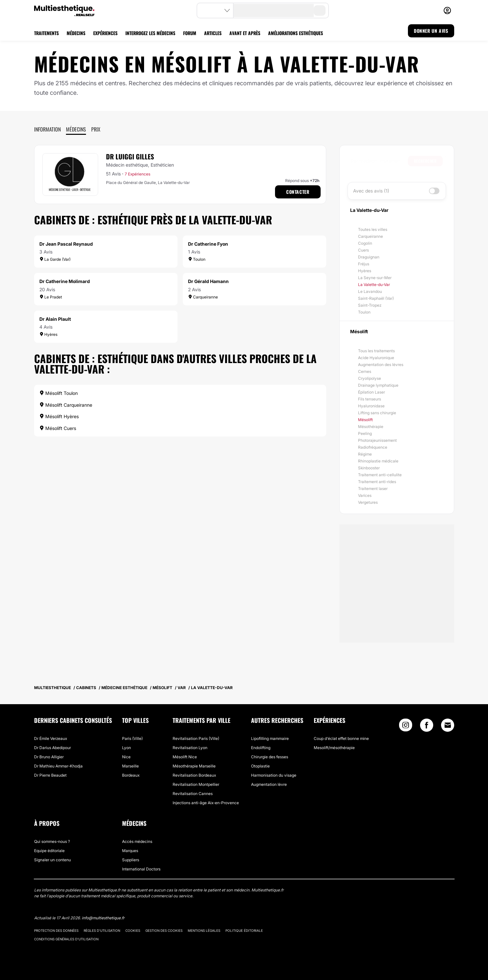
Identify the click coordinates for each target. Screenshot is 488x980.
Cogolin (365, 243)
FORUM (190, 33)
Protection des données (56, 930)
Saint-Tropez (370, 305)
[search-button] (320, 10)
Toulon (364, 312)
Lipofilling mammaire (270, 738)
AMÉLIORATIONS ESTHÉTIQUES (296, 33)
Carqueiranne (371, 236)
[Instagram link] (406, 727)
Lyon (127, 748)
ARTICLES (213, 33)
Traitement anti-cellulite (380, 475)
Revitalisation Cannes (193, 794)
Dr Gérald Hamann (208, 281)
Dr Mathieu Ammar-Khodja (58, 766)
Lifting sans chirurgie (377, 413)
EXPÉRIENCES (105, 33)
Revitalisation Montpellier (196, 784)
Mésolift (365, 420)
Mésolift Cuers (58, 428)
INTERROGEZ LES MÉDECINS (150, 33)
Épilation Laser (371, 392)
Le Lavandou (370, 291)
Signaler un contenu (53, 860)
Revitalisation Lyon (190, 748)
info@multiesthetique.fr (103, 918)
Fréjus (364, 264)
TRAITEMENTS (46, 33)
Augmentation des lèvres (381, 365)
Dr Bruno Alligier (49, 757)
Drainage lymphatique (378, 385)
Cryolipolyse (370, 378)
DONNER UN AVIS (431, 31)
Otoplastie (260, 766)
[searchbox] (379, 161)
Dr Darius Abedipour (53, 748)
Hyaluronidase (371, 406)
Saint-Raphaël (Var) (376, 298)
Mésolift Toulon (59, 393)
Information (47, 129)
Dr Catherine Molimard (65, 281)
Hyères (365, 271)
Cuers (363, 250)
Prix (96, 129)
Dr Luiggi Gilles (130, 156)
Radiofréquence (373, 447)
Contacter (298, 192)
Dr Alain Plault (55, 319)
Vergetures (368, 502)
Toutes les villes (373, 229)
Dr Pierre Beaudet (50, 775)
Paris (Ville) (132, 738)
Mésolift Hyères (59, 416)
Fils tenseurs (370, 399)
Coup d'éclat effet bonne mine (341, 738)
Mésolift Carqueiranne (66, 405)
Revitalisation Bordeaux (194, 775)
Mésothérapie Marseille (194, 766)
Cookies (133, 930)
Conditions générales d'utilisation (66, 939)
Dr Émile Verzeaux (51, 738)
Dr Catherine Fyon (208, 244)
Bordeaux (131, 775)
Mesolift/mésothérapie (334, 748)
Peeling (365, 433)
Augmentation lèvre (269, 784)
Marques (130, 851)
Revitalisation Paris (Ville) (196, 738)
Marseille (130, 766)
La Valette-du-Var (374, 285)
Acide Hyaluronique (376, 358)
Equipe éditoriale (49, 851)
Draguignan (369, 257)
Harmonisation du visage (274, 775)
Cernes (365, 371)
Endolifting (261, 748)
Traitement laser (373, 489)
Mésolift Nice (185, 757)
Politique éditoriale (244, 930)
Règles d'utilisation (102, 930)
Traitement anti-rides (377, 482)
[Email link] (448, 725)
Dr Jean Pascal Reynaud (66, 244)
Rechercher (425, 161)
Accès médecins (137, 841)
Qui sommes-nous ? (52, 841)
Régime (365, 454)
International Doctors (141, 869)
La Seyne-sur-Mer (375, 278)
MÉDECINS (76, 33)
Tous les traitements (376, 351)
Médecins (76, 129)
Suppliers (131, 860)
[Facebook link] (427, 727)
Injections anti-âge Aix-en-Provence (206, 803)
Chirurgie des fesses (270, 757)
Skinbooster (369, 468)
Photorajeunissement (377, 440)
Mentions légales (204, 930)
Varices (365, 495)
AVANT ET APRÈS (245, 33)
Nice (126, 757)
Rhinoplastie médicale (378, 461)
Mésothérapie (371, 427)
